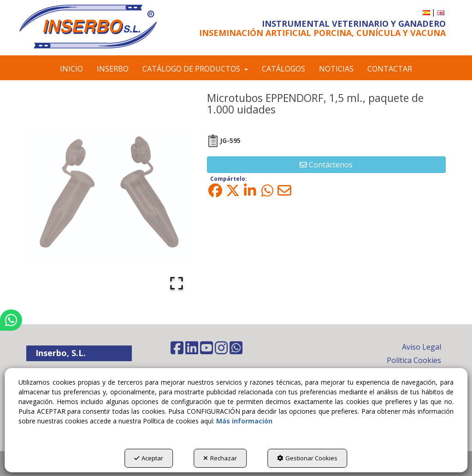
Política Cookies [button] (414, 360)
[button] (88, 27)
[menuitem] (426, 12)
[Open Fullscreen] (177, 283)
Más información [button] (244, 421)
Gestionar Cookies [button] (307, 458)
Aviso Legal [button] (422, 347)
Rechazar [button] (220, 458)
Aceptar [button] (149, 458)
